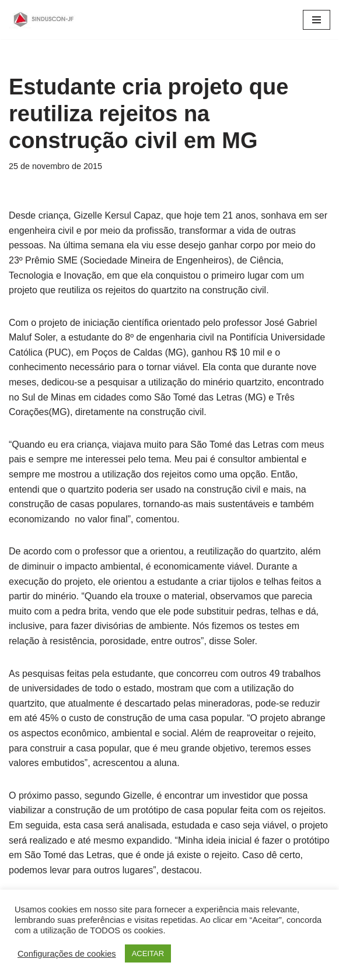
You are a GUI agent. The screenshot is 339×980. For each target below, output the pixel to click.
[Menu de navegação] (317, 20)
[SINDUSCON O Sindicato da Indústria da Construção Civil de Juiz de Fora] (44, 20)
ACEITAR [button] (148, 953)
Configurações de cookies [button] (67, 954)
